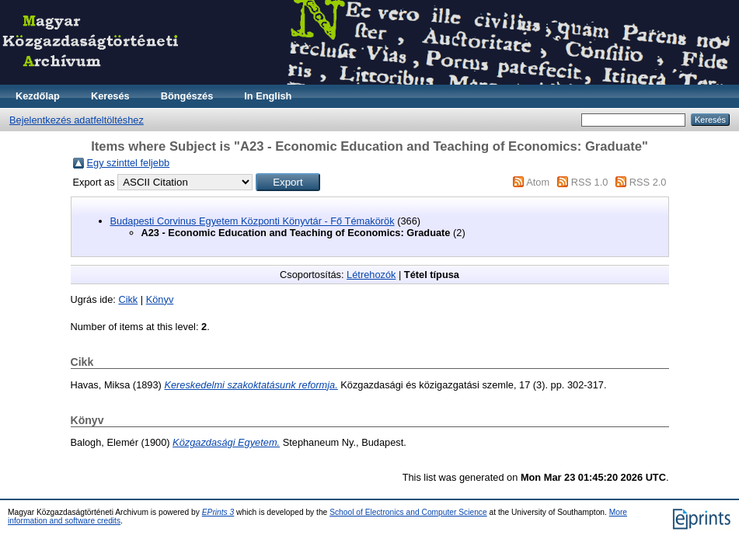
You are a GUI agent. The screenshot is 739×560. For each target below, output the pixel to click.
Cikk (128, 299)
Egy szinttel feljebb (129, 163)
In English (268, 96)
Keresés (110, 96)
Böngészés (187, 96)
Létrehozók (371, 275)
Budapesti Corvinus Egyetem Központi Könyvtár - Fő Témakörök (253, 221)
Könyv (160, 299)
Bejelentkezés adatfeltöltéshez (77, 120)
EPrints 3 (218, 512)
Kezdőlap (38, 96)
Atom (538, 182)
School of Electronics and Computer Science (408, 512)
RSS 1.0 (590, 182)
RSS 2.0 (648, 182)
